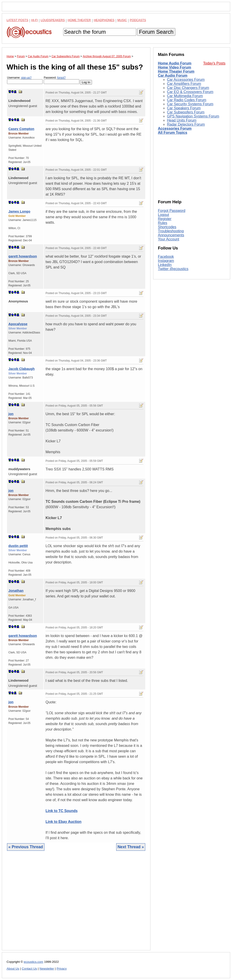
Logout (163, 215)
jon (11, 414)
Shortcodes (167, 227)
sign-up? (26, 78)
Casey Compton (21, 129)
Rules (163, 223)
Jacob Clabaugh (22, 369)
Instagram (166, 261)
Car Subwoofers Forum (186, 112)
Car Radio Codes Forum (187, 100)
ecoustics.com (34, 962)
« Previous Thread (26, 847)
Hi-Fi (35, 20)
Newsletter (47, 969)
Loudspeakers (53, 20)
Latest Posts (17, 20)
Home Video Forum (174, 67)
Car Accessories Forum (186, 80)
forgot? (61, 78)
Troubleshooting (171, 231)
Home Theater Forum (176, 71)
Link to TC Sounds (62, 811)
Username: (25, 80)
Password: (62, 80)
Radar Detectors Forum (186, 124)
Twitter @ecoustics (173, 269)
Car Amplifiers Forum (184, 84)
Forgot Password (172, 211)
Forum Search (156, 32)
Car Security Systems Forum (190, 104)
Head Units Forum (182, 120)
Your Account (169, 239)
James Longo (19, 211)
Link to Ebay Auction (64, 822)
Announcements (171, 235)
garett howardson (23, 256)
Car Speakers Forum (184, 108)
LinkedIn (165, 265)
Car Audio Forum (173, 75)
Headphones (104, 20)
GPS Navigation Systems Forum (193, 116)
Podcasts (138, 20)
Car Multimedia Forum (185, 96)
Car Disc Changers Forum (188, 88)
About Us (13, 969)
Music (122, 20)
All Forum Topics (173, 133)
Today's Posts (214, 63)
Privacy (62, 969)
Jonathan (16, 591)
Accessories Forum (175, 128)
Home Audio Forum (175, 63)
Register (165, 219)
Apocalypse (18, 324)
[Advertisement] (76, 904)
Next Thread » (131, 847)
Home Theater (79, 20)
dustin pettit (18, 546)
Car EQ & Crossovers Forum (190, 92)
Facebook (166, 257)
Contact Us (29, 969)
